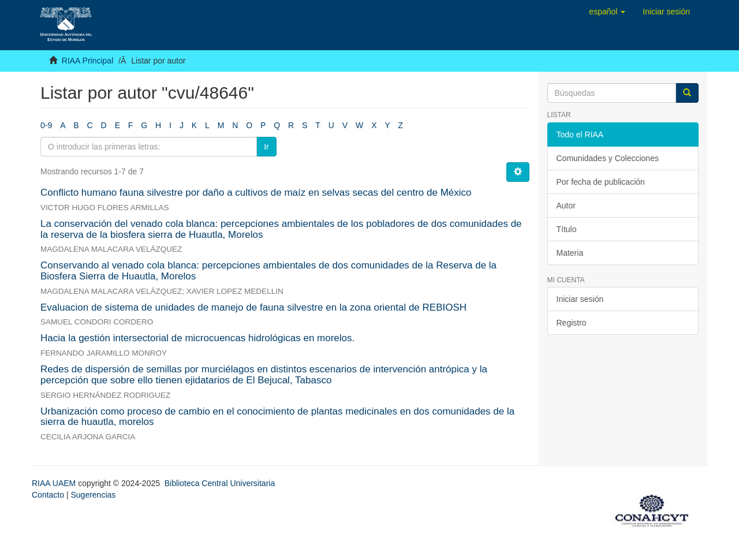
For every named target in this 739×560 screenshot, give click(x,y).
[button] (607, 12)
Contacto (48, 495)
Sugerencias (93, 495)
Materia (570, 253)
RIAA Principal (87, 61)
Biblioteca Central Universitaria (220, 483)
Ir (266, 147)
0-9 (46, 125)
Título (567, 229)
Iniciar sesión (580, 299)
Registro (572, 323)
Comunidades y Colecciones (608, 158)
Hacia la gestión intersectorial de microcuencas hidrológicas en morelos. (197, 338)
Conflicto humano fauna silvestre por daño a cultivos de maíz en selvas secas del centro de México (256, 193)
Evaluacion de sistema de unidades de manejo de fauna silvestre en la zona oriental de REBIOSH (253, 307)
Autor (566, 206)
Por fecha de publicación (601, 182)
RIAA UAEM (55, 483)
